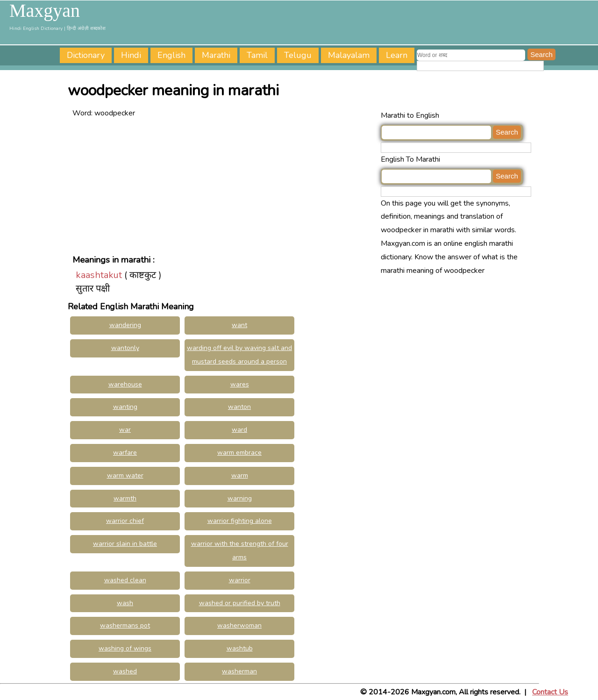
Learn (397, 55)
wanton (239, 407)
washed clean (125, 580)
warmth (125, 498)
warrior (240, 580)
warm (240, 475)
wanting (125, 407)
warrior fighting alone (240, 521)
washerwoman (239, 625)
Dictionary (86, 55)
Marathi (216, 55)
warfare (125, 453)
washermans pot (125, 625)
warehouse (125, 384)
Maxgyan (45, 11)
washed (125, 671)
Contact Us (550, 692)
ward (239, 430)
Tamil (257, 55)
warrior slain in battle (125, 544)
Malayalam (349, 55)
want (239, 325)
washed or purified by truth (240, 603)
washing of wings (125, 648)
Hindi (131, 55)
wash (125, 603)
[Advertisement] (224, 186)
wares (240, 384)
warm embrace (239, 453)
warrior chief (125, 521)
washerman (239, 671)
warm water (125, 475)
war (125, 430)
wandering (125, 325)
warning (240, 498)
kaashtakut (99, 275)
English (171, 55)
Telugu (298, 55)
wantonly (125, 348)
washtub (240, 648)
